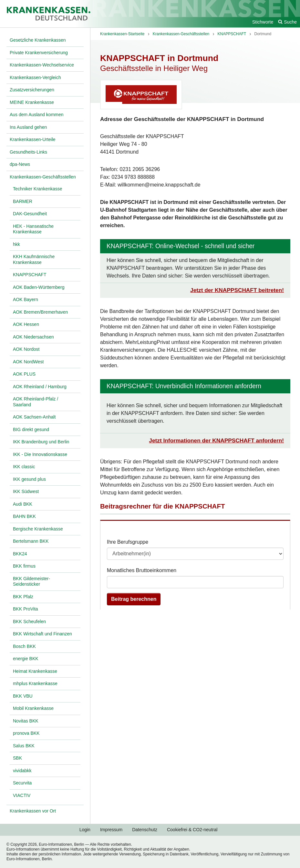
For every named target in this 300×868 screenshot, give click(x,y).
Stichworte (263, 22)
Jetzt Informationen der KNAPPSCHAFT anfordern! (216, 440)
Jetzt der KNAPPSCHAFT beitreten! (237, 290)
